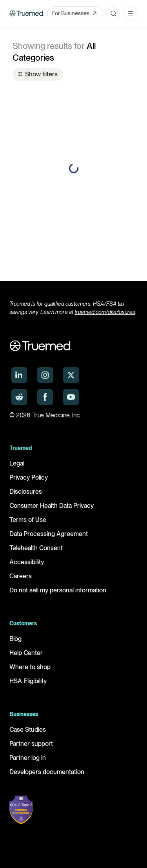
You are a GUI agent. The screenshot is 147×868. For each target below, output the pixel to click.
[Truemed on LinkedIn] (19, 375)
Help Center (26, 653)
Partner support (31, 744)
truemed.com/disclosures (105, 312)
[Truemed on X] (71, 375)
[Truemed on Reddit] (19, 397)
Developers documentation (47, 772)
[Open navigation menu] (131, 13)
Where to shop (30, 667)
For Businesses (75, 13)
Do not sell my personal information (58, 590)
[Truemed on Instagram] (45, 375)
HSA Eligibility (28, 681)
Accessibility (27, 562)
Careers (21, 576)
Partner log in (28, 758)
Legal (17, 463)
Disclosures (26, 492)
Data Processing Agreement (49, 534)
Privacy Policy (29, 477)
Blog (15, 639)
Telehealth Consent (36, 548)
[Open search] (113, 13)
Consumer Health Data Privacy (52, 506)
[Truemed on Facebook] (45, 397)
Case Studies (28, 730)
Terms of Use (28, 520)
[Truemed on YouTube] (71, 397)
